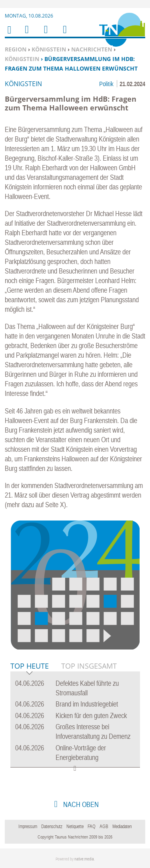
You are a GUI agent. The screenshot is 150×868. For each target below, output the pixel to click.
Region (16, 49)
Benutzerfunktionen (64, 34)
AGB (104, 827)
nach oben (80, 804)
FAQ (92, 827)
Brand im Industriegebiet (87, 704)
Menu (26, 34)
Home (9, 35)
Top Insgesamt (89, 666)
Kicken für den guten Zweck (91, 715)
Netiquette (75, 827)
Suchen (44, 34)
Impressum (28, 827)
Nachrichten (92, 49)
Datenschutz (52, 827)
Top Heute (30, 666)
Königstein (49, 49)
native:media (84, 859)
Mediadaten (122, 827)
